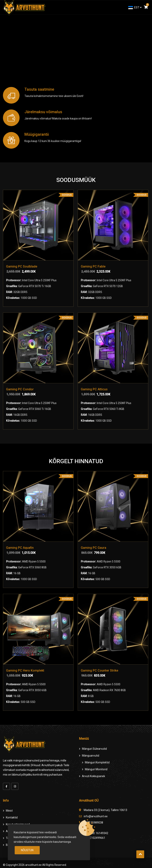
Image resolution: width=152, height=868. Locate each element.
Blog (9, 844)
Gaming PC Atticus (94, 389)
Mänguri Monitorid (96, 769)
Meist (9, 810)
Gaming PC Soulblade (22, 266)
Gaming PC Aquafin (20, 547)
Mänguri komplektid (97, 762)
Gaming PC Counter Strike (100, 670)
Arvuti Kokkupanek (94, 775)
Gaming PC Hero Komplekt (25, 670)
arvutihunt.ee (33, 864)
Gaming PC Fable (93, 266)
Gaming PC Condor (20, 389)
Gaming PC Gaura (94, 547)
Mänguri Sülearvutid (94, 748)
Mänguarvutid (91, 755)
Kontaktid (12, 817)
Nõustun (27, 850)
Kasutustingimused (18, 824)
